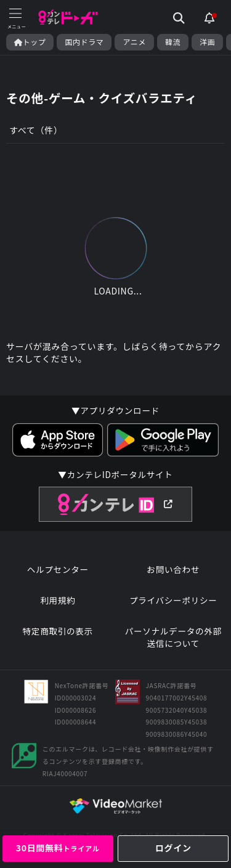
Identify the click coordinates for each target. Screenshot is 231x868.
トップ (30, 42)
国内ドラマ (84, 42)
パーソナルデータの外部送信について (173, 637)
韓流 (173, 42)
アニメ (134, 42)
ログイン (173, 848)
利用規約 (58, 600)
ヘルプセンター (58, 570)
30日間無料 (58, 848)
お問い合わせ (173, 570)
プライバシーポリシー (173, 600)
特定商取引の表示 (58, 631)
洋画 (207, 42)
